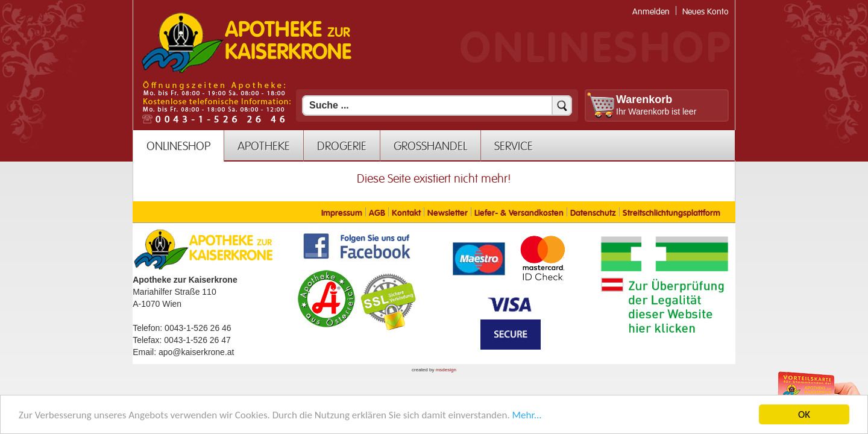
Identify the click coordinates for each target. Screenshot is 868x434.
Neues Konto (706, 12)
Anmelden (651, 12)
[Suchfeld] (437, 105)
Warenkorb (644, 99)
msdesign (446, 370)
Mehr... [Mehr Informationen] (527, 416)
